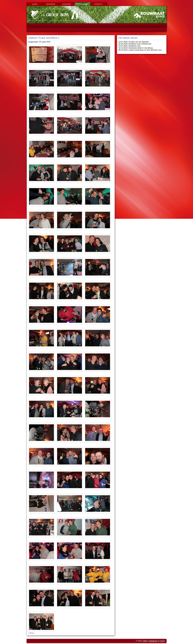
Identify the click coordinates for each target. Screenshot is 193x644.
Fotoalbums (82, 4)
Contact (98, 4)
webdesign (153, 641)
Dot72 (162, 641)
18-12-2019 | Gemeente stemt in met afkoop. (136, 48)
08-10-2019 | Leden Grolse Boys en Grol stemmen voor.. (140, 50)
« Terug (31, 633)
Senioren (51, 4)
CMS (145, 641)
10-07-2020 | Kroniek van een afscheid (134, 42)
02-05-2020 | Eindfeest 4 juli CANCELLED (135, 44)
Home (35, 4)
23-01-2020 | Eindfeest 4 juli (129, 46)
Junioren (66, 4)
